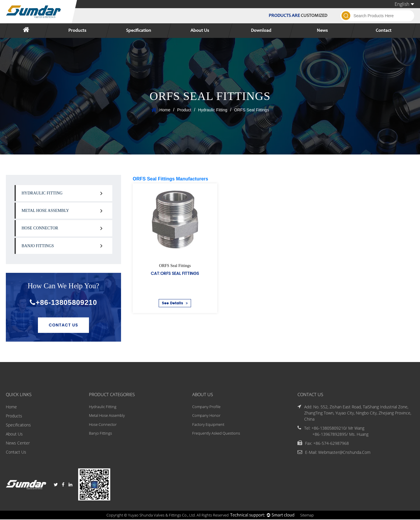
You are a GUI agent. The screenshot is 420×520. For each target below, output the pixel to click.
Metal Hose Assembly (45, 211)
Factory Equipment (208, 425)
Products (77, 31)
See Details (175, 303)
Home (165, 110)
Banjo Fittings (38, 246)
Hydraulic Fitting (213, 110)
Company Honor (206, 416)
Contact (384, 31)
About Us (200, 31)
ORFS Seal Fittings (175, 266)
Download (261, 31)
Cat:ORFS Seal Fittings (175, 273)
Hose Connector (40, 228)
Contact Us (63, 325)
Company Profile (206, 407)
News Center (18, 443)
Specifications (18, 425)
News (322, 31)
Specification (139, 31)
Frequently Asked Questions (217, 434)
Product (184, 110)
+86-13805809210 (63, 302)
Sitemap (312, 515)
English (404, 4)
